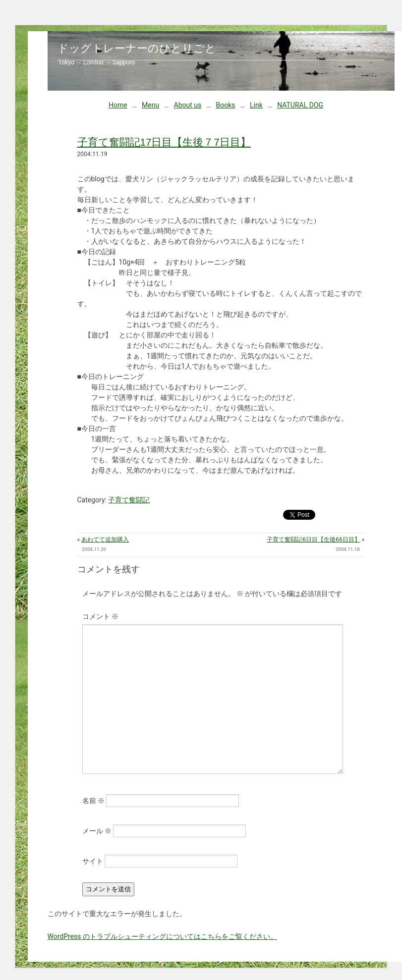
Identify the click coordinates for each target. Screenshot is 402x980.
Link (256, 105)
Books (226, 105)
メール (97, 831)
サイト (93, 861)
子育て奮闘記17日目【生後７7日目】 (164, 142)
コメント (100, 616)
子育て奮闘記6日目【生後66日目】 (314, 540)
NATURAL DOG (300, 105)
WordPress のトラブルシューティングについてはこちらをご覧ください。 (163, 936)
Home (118, 105)
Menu (150, 105)
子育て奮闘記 (129, 500)
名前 (93, 801)
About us (188, 105)
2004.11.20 (94, 549)
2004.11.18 (348, 549)
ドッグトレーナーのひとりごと (137, 48)
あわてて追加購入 (105, 540)
